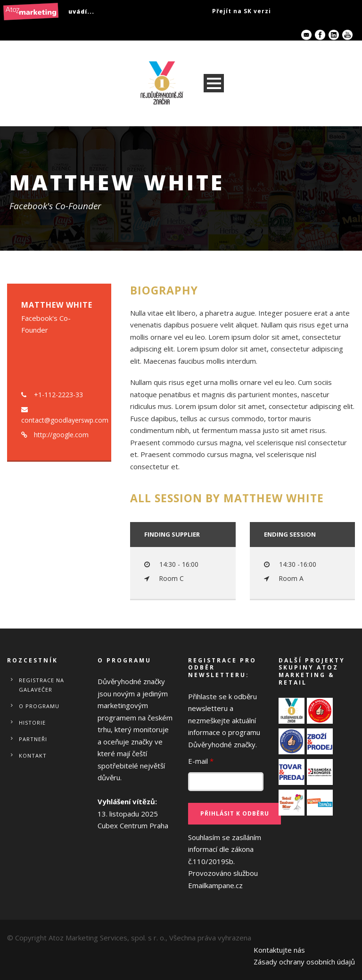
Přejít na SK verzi (242, 11)
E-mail (201, 761)
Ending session (290, 534)
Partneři (33, 739)
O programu (39, 706)
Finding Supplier (172, 534)
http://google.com (61, 435)
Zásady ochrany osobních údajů (304, 962)
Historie (32, 723)
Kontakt (33, 755)
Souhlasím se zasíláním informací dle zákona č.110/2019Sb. (225, 861)
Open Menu (214, 83)
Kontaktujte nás (279, 950)
